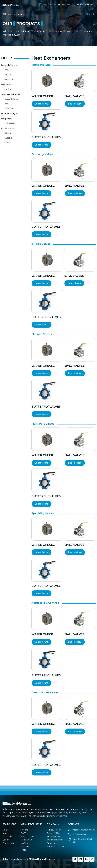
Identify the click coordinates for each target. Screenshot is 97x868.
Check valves (8, 128)
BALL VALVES (75, 96)
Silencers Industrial (10, 94)
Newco (8, 143)
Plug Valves (7, 119)
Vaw (6, 104)
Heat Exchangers (10, 113)
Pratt (7, 70)
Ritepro (8, 133)
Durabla (8, 138)
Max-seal (9, 79)
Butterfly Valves (9, 65)
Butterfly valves (46, 137)
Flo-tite (8, 89)
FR (93, 14)
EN (89, 14)
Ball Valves (6, 84)
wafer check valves (42, 96)
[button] (5, 14)
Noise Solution (11, 99)
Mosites (8, 74)
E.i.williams (9, 108)
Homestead (10, 123)
